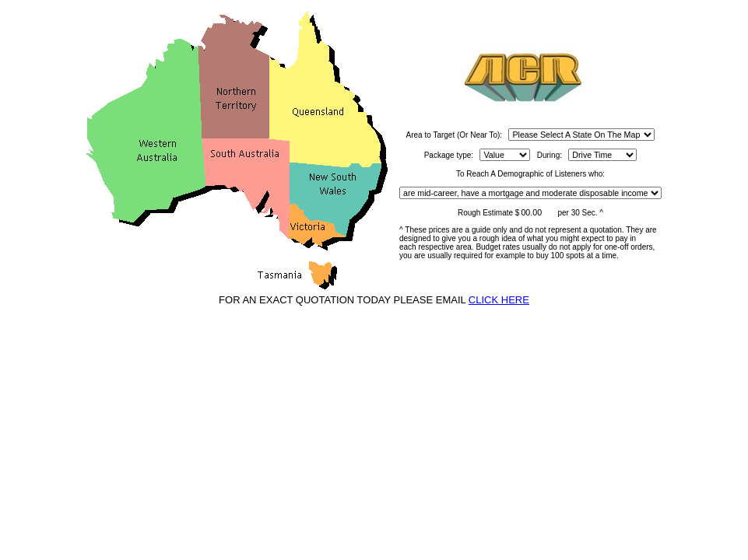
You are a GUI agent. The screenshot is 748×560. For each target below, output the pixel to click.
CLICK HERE (499, 300)
